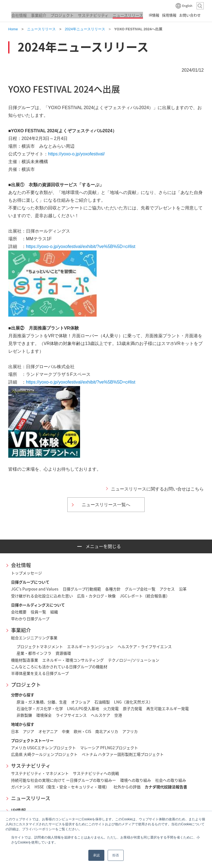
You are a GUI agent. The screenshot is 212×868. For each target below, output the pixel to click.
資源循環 (63, 653)
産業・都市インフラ (34, 653)
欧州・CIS (82, 731)
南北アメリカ (107, 731)
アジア (29, 731)
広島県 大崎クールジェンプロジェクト (44, 754)
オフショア (81, 702)
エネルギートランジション (90, 646)
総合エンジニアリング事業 (34, 638)
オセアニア (48, 731)
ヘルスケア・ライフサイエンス (145, 646)
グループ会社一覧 (140, 589)
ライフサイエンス (71, 715)
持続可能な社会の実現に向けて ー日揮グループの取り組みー (63, 780)
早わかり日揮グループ (30, 619)
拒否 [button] (116, 855)
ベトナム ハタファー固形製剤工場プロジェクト (123, 754)
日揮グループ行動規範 (82, 589)
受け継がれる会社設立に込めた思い (42, 596)
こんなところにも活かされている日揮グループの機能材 (59, 667)
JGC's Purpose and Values (35, 589)
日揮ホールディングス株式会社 (36, 6)
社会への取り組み (171, 780)
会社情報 (21, 565)
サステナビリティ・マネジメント (40, 773)
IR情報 (18, 811)
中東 (66, 731)
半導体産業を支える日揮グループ (40, 673)
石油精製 (102, 702)
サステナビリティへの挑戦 (96, 773)
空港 (118, 715)
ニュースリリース (31, 798)
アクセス (167, 589)
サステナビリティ (31, 766)
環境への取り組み (136, 780)
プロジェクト (26, 685)
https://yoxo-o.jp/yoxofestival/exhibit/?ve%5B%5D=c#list (81, 246)
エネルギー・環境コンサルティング (73, 660)
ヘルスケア (100, 715)
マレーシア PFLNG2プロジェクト (109, 748)
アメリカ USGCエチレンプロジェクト (43, 748)
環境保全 (44, 715)
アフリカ (130, 731)
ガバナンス (21, 787)
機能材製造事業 (25, 660)
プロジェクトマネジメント (40, 646)
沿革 (183, 589)
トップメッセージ (26, 573)
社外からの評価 (127, 787)
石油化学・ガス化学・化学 (40, 708)
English (187, 6)
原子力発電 (132, 708)
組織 (54, 612)
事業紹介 (21, 630)
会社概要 (19, 612)
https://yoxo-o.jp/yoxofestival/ (76, 154)
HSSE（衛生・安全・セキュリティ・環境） (72, 787)
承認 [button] (96, 855)
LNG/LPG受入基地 (83, 708)
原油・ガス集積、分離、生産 (42, 702)
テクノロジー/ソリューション (134, 660)
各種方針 (113, 589)
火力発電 (111, 708)
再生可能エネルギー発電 (168, 708)
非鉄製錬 (24, 715)
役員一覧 (38, 612)
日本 (15, 731)
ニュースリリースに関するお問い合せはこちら (157, 489)
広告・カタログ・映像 (96, 596)
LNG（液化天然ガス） (133, 702)
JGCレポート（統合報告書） (145, 596)
